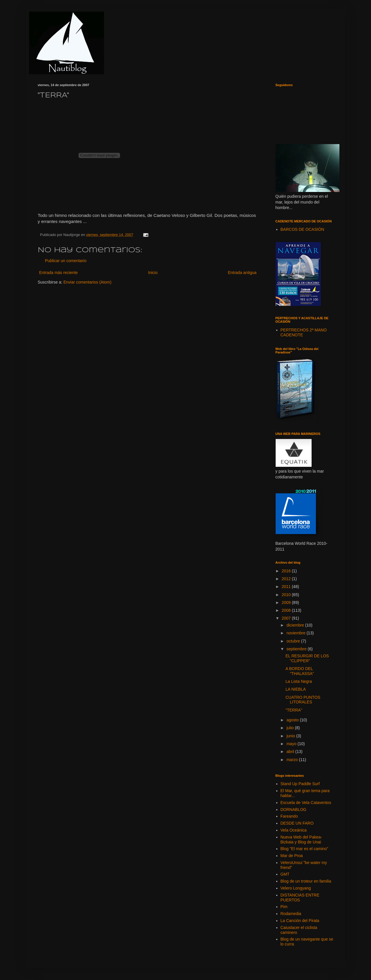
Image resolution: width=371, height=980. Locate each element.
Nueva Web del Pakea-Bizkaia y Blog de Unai (301, 840)
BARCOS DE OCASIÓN (302, 229)
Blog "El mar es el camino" (304, 849)
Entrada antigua (242, 273)
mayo (292, 744)
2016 (287, 571)
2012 (287, 579)
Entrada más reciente (58, 273)
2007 (287, 618)
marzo (293, 760)
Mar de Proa (292, 856)
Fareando (289, 816)
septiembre (297, 649)
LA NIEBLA (296, 689)
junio (291, 736)
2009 (287, 602)
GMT (285, 874)
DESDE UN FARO (297, 823)
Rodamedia (291, 914)
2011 (287, 587)
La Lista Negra (299, 681)
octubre (294, 641)
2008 (287, 610)
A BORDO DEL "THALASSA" (300, 671)
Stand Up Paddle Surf (300, 784)
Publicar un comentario (66, 261)
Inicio (153, 273)
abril (291, 752)
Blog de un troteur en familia (306, 881)
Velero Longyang (296, 888)
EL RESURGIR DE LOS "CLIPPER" (307, 658)
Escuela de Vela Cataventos (306, 803)
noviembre (296, 633)
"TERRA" (294, 710)
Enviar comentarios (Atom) (88, 282)
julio (291, 728)
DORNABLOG (293, 810)
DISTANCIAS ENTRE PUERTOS (300, 898)
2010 (287, 595)
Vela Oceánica (294, 830)
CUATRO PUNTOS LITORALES (303, 700)
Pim (284, 907)
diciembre (296, 625)
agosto (293, 720)
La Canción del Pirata (300, 921)
